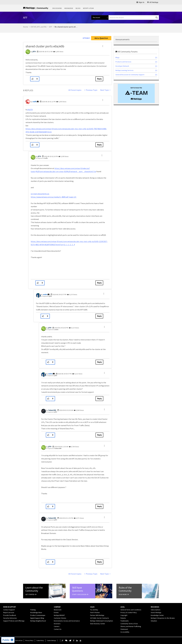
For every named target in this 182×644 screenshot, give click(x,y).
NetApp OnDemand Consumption (102, 621)
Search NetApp (156, 612)
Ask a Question (101, 38)
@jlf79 (30, 110)
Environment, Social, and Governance (67, 621)
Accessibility (125, 632)
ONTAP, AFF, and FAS (39, 27)
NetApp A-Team (88, 8)
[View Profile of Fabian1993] (52, 410)
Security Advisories (10, 618)
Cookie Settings (51, 640)
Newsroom (58, 610)
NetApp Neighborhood (38, 621)
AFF (51, 27)
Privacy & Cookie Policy (129, 612)
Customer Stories (60, 618)
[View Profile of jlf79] (34, 52)
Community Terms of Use (129, 624)
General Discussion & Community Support (130, 75)
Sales (92, 607)
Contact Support (9, 610)
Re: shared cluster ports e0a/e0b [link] (66, 27)
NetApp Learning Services (124, 70)
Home (26, 27)
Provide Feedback (10, 615)
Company (57, 607)
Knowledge (69, 8)
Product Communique (38, 615)
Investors (57, 624)
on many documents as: (40, 194)
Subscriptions (156, 610)
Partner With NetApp (97, 615)
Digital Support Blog (37, 618)
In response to (42, 158)
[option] (136, 93)
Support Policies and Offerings (14, 621)
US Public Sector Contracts (100, 618)
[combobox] (134, 17)
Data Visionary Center (98, 624)
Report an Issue (9, 612)
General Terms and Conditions (131, 610)
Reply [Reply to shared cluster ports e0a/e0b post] (99, 79)
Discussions (57, 8)
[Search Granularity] (100, 17)
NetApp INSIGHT (59, 615)
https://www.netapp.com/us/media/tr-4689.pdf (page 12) (54, 197)
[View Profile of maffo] (35, 102)
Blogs (78, 8)
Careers (57, 626)
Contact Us (58, 629)
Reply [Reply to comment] (99, 145)
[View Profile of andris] (45, 294)
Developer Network (122, 66)
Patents (123, 618)
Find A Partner (95, 612)
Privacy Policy (29, 640)
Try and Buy (94, 610)
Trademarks (125, 621)
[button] (103, 46)
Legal (123, 607)
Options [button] (86, 38)
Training (33, 610)
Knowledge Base (36, 612)
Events (56, 612)
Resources (155, 607)
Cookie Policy (40, 640)
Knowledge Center (157, 615)
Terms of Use (19, 640)
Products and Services (123, 62)
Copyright (124, 615)
